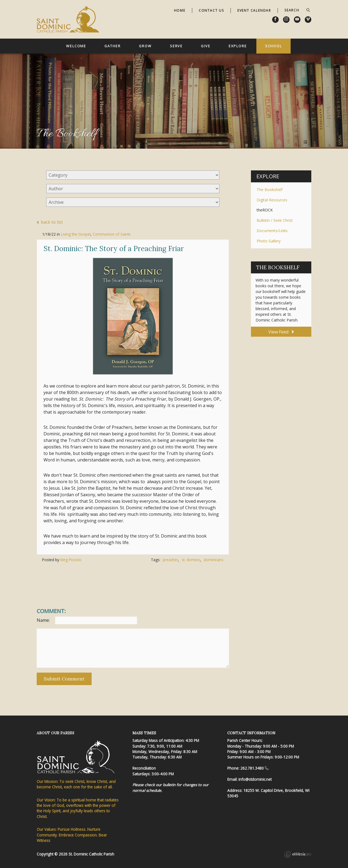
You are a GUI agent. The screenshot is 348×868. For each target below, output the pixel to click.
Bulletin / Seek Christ (275, 220)
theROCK (265, 210)
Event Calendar (254, 10)
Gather (112, 46)
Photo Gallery (269, 241)
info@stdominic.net (255, 779)
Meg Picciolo (71, 560)
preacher (170, 560)
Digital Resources (272, 200)
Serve (176, 46)
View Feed (281, 332)
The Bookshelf (270, 190)
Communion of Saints (112, 234)
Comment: (51, 611)
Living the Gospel (76, 234)
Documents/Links (272, 231)
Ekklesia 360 (298, 855)
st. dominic (191, 560)
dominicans (214, 560)
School (274, 46)
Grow (145, 46)
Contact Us (211, 10)
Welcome (76, 46)
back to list (50, 222)
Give (206, 46)
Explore (238, 46)
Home (180, 10)
